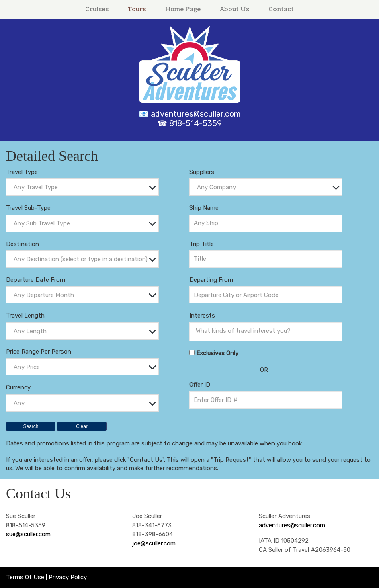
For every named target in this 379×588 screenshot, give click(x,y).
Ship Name (204, 208)
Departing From (211, 280)
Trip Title (202, 244)
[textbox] (84, 187)
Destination (23, 244)
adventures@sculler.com (196, 114)
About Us (235, 9)
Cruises (97, 9)
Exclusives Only (217, 353)
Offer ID (200, 385)
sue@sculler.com (28, 534)
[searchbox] (268, 331)
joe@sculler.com (154, 543)
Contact (281, 9)
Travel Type (22, 172)
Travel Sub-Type (28, 208)
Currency (18, 387)
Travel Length (25, 316)
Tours (137, 9)
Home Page (183, 9)
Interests (202, 316)
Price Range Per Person (39, 352)
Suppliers (202, 172)
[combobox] (82, 187)
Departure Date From (36, 280)
